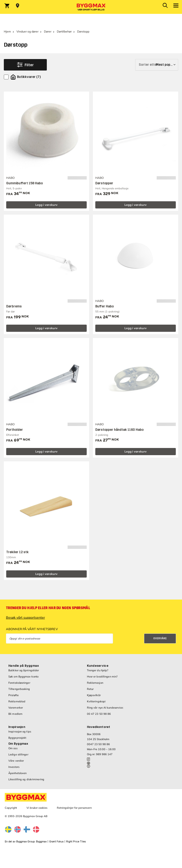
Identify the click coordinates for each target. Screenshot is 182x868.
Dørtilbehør (64, 31)
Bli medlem (15, 714)
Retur (90, 689)
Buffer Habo (104, 306)
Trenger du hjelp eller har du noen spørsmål (48, 608)
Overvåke (160, 638)
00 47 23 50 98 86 (99, 714)
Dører (48, 31)
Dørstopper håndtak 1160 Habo (119, 430)
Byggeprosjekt (17, 738)
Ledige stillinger (18, 754)
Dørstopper (104, 183)
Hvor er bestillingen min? (102, 677)
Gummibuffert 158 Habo (24, 183)
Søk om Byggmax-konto (23, 677)
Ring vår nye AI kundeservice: (105, 708)
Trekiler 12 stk (17, 552)
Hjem (7, 31)
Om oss (13, 748)
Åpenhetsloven (17, 773)
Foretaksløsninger (19, 683)
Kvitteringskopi (96, 701)
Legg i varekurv (47, 205)
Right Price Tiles (76, 842)
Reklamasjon (95, 683)
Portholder (15, 430)
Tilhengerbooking (19, 689)
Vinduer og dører (27, 31)
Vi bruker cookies (37, 808)
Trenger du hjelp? (98, 670)
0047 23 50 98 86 (98, 744)
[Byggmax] (91, 7)
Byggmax (41, 842)
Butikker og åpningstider (24, 670)
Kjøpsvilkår (94, 695)
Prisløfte (13, 695)
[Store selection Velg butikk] (18, 6)
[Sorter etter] (157, 65)
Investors (14, 767)
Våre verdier (16, 761)
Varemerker (16, 708)
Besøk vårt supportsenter (25, 617)
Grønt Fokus (56, 842)
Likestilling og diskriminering (26, 779)
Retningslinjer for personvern (74, 808)
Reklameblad (17, 701)
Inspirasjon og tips (20, 732)
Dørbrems (14, 306)
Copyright (11, 808)
